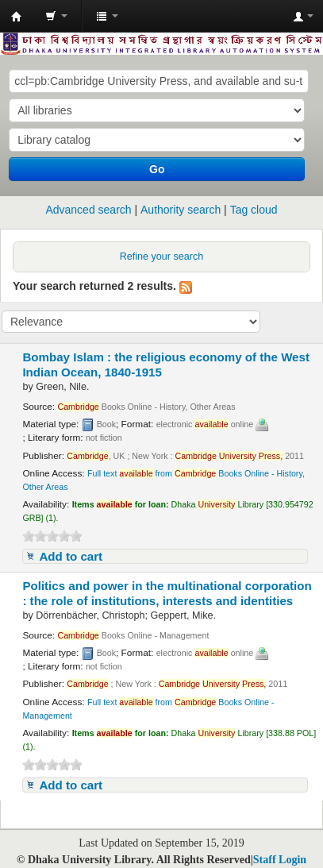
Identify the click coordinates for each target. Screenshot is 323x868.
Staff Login (280, 860)
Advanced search (88, 210)
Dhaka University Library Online (17, 17)
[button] (56, 16)
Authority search (181, 210)
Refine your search (162, 257)
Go (157, 169)
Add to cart (71, 556)
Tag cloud (254, 210)
